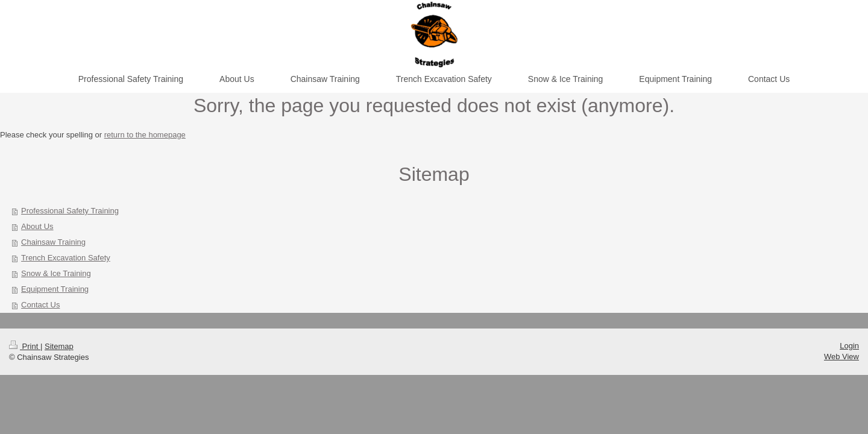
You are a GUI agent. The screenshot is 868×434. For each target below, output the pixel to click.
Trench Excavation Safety (66, 258)
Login (849, 346)
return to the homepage (145, 135)
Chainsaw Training (53, 242)
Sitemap (59, 346)
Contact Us (40, 305)
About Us (37, 226)
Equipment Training (55, 289)
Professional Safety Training (70, 211)
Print (25, 346)
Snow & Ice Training (56, 273)
